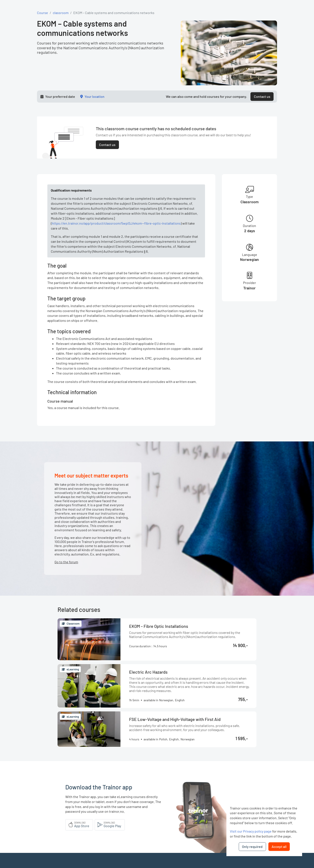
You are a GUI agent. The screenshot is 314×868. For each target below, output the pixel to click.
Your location (95, 96)
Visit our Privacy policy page (251, 831)
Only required (252, 847)
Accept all (279, 847)
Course (42, 13)
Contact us (262, 96)
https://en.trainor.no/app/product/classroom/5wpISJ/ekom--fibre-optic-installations (116, 223)
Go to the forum (66, 562)
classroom (61, 13)
